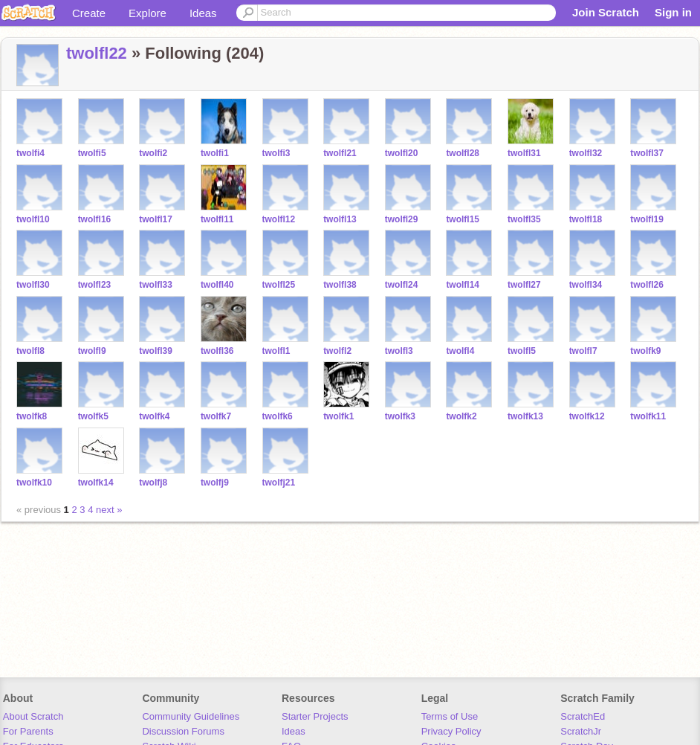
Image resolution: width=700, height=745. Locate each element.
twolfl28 (463, 153)
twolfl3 (399, 351)
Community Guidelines (191, 716)
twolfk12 (587, 416)
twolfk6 (278, 416)
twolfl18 (586, 219)
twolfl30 (33, 285)
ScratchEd (583, 716)
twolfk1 (338, 416)
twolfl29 (402, 219)
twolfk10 (34, 483)
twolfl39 (156, 351)
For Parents (28, 731)
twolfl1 (276, 351)
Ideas (203, 13)
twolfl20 (402, 153)
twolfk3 (400, 416)
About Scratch (33, 716)
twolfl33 (156, 285)
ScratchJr (581, 731)
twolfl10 (33, 219)
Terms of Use (450, 716)
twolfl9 (92, 351)
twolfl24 (402, 285)
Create (89, 13)
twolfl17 (156, 219)
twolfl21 (340, 153)
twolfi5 (92, 153)
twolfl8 (30, 351)
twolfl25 (279, 285)
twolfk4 (154, 416)
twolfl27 (524, 285)
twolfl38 (340, 285)
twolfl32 (586, 153)
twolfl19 (647, 219)
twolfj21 (279, 483)
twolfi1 (215, 153)
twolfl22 (97, 53)
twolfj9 (215, 483)
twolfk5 (93, 416)
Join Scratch (606, 12)
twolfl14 (463, 285)
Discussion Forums (183, 731)
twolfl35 (524, 219)
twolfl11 (217, 219)
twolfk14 (96, 483)
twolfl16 (95, 219)
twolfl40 (217, 285)
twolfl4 (460, 351)
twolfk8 (32, 416)
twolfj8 (153, 483)
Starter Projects (315, 716)
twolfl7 (583, 351)
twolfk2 (461, 416)
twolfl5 (522, 351)
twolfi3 (276, 153)
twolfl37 (647, 153)
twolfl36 (217, 351)
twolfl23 (95, 285)
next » (109, 510)
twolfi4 (30, 153)
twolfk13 (525, 416)
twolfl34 (586, 285)
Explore (148, 13)
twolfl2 (337, 351)
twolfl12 (279, 219)
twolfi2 (153, 153)
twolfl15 (463, 219)
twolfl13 (340, 219)
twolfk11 (648, 416)
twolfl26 (647, 285)
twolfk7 (216, 416)
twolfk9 (645, 351)
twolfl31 (524, 153)
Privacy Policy (451, 731)
